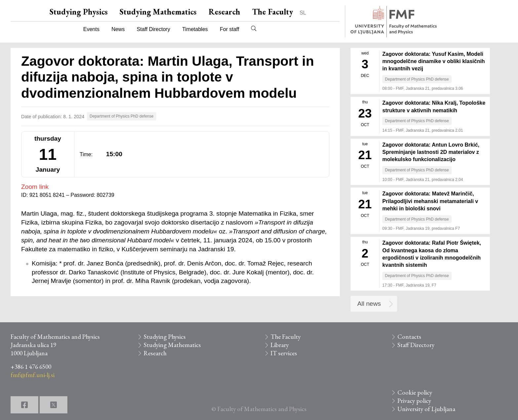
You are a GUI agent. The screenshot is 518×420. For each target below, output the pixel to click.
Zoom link (35, 187)
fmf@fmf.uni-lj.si (33, 375)
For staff (229, 29)
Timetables (195, 29)
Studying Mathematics (158, 12)
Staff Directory (153, 29)
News (118, 29)
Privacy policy (414, 401)
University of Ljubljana (426, 409)
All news (369, 304)
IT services (284, 353)
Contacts (409, 337)
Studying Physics (79, 12)
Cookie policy (415, 392)
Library (280, 345)
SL (303, 13)
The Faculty (273, 12)
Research (224, 12)
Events (91, 29)
